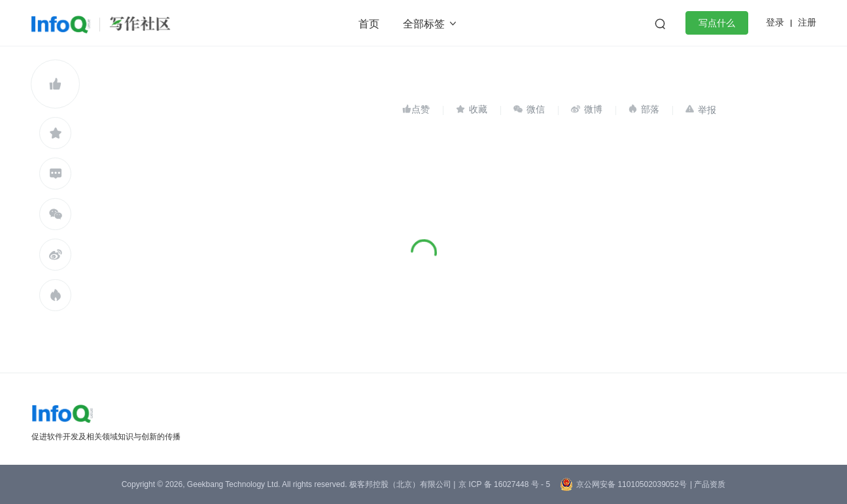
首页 (369, 24)
